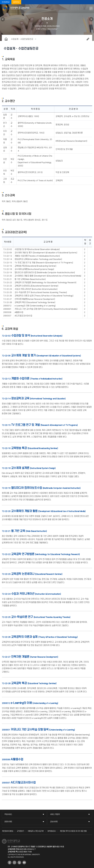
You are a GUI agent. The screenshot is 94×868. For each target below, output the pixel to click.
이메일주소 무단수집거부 (36, 831)
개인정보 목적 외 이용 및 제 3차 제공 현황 (73, 831)
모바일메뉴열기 (91, 9)
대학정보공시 (52, 831)
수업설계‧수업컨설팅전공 (22, 39)
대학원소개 (3, 19)
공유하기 (88, 39)
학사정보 (91, 19)
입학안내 (16, 2)
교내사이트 (54, 822)
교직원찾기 (20, 831)
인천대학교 (6, 2)
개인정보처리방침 (7, 831)
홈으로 (6, 39)
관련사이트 (8, 822)
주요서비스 (8, 814)
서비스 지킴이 (55, 814)
